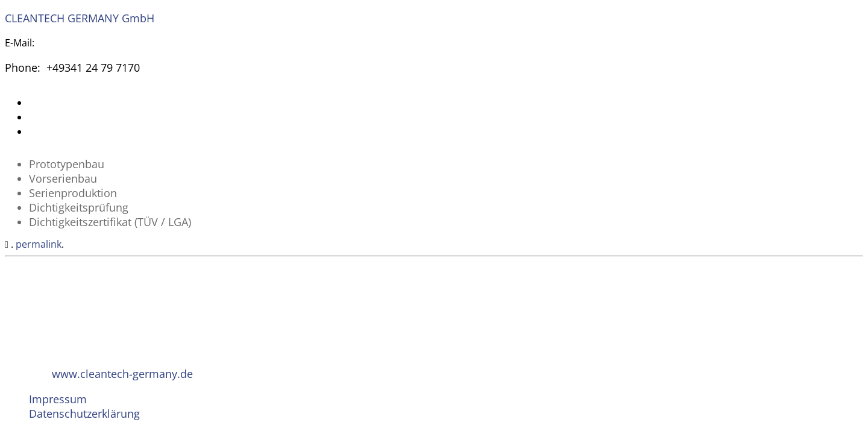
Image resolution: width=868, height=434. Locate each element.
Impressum (58, 399)
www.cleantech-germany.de (122, 374)
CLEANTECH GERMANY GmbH (80, 18)
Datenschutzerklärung (84, 414)
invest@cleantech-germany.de (105, 43)
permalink (39, 244)
